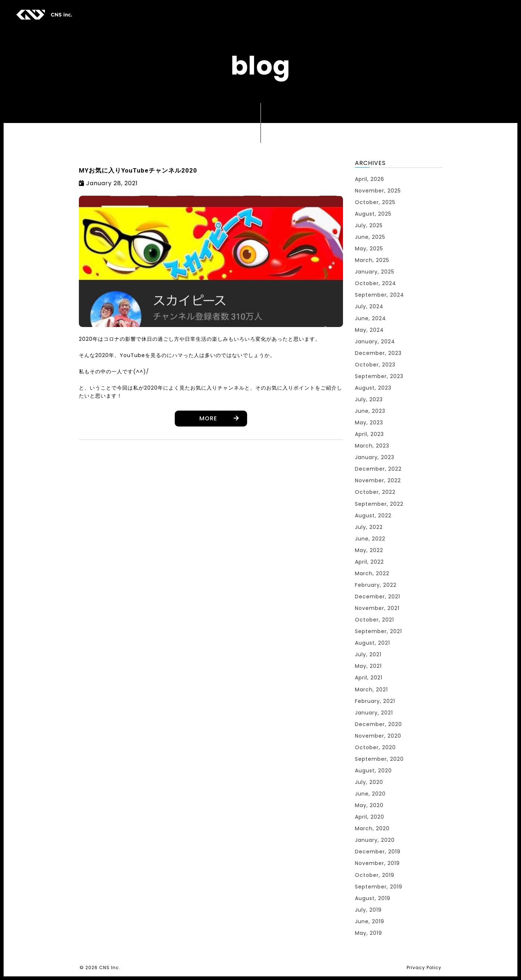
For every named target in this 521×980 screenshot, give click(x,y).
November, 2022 (378, 480)
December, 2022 (378, 469)
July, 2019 (368, 910)
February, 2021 (375, 701)
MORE (208, 418)
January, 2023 (375, 457)
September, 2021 (378, 631)
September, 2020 (379, 759)
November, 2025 (378, 191)
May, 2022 (369, 550)
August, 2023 (373, 388)
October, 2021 (374, 620)
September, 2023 (379, 376)
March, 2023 (372, 446)
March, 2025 (372, 260)
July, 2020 (369, 782)
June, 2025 (370, 237)
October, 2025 (375, 202)
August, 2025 (373, 214)
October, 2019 (375, 875)
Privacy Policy (424, 968)
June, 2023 (370, 411)
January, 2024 (375, 341)
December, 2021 (378, 597)
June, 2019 (370, 921)
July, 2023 (369, 399)
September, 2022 (379, 504)
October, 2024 (376, 283)
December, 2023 (378, 353)
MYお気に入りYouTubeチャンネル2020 (138, 170)
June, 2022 (370, 539)
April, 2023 (369, 434)
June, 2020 (370, 794)
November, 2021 (377, 608)
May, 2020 (369, 805)
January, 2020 (375, 840)
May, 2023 (369, 423)
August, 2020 (373, 771)
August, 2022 (373, 516)
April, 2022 (369, 562)
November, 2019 (377, 863)
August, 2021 (372, 643)
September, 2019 (379, 887)
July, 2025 (369, 225)
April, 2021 (369, 678)
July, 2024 (369, 306)
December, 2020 (378, 724)
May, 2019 (368, 933)
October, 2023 (375, 365)
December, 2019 (378, 852)
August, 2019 (373, 898)
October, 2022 (375, 492)
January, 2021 (374, 713)
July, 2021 (368, 654)
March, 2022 (372, 573)
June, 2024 (370, 318)
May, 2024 (369, 330)
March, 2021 (371, 690)
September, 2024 (380, 295)
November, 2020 (378, 736)
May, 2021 (368, 666)
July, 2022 (369, 527)
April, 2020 (370, 817)
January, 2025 (375, 272)
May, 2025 (369, 249)
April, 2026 (370, 179)
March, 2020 (372, 828)
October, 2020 (375, 747)
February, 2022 (376, 585)
